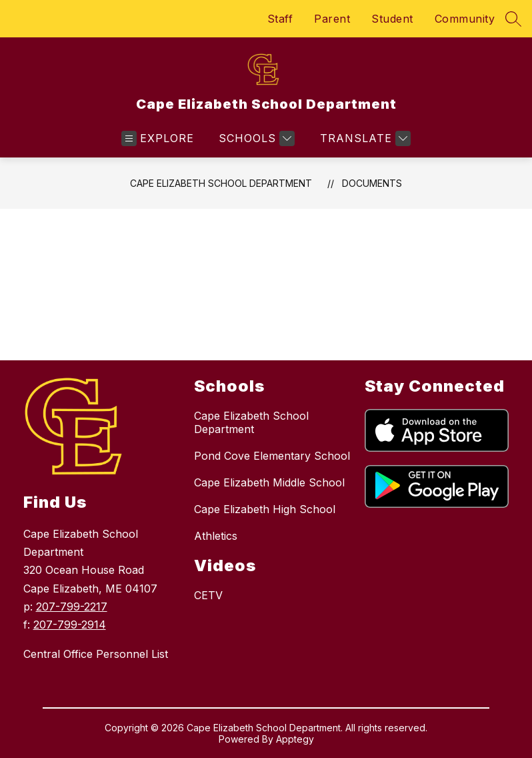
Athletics (216, 536)
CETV (208, 595)
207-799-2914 (70, 625)
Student (392, 19)
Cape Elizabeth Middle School (269, 482)
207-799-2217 (72, 607)
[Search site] (513, 19)
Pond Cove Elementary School (272, 456)
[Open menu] (158, 138)
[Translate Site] (364, 138)
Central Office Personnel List (96, 654)
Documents (372, 183)
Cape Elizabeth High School (265, 509)
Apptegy (295, 739)
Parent (332, 19)
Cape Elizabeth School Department (221, 183)
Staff (280, 19)
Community (465, 19)
